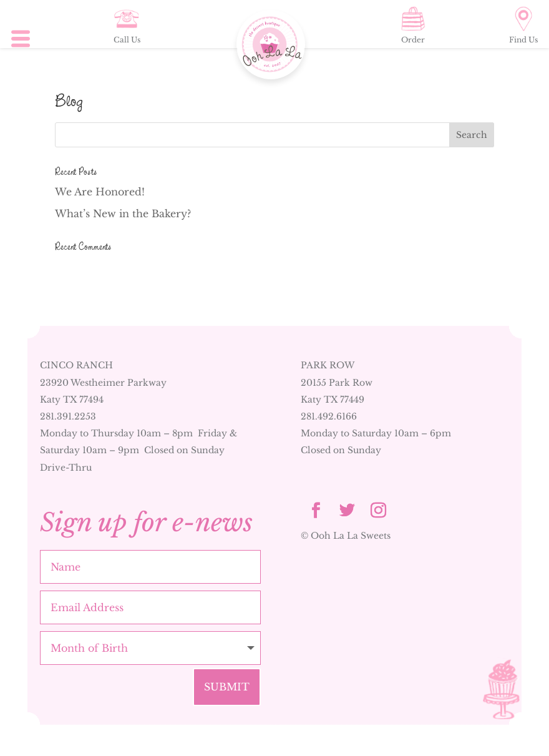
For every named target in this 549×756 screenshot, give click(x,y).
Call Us (127, 25)
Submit (227, 687)
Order (413, 25)
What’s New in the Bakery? (123, 214)
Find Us (523, 25)
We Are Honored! (100, 192)
